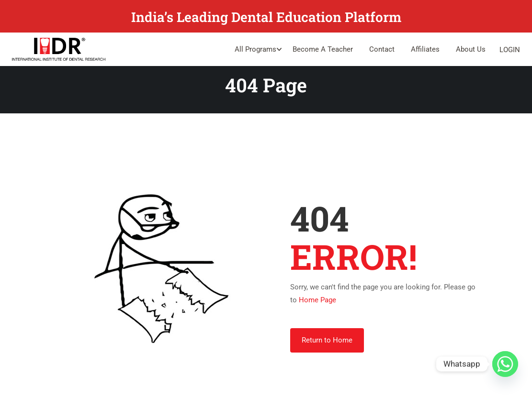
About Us (471, 49)
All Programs (255, 49)
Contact (382, 49)
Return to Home (327, 341)
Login (510, 50)
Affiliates (425, 49)
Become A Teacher (323, 49)
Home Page (317, 300)
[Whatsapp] (505, 364)
